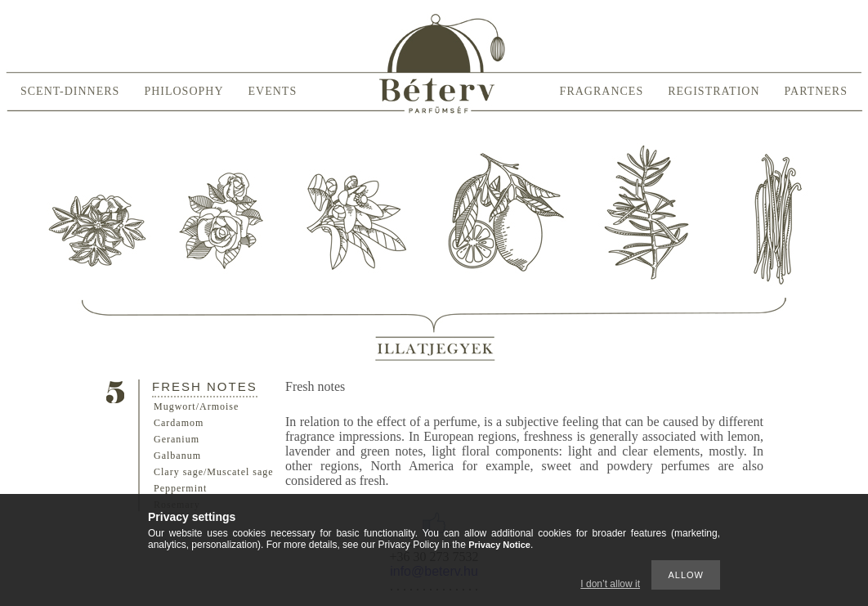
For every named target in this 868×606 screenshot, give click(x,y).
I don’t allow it (610, 584)
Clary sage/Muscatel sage (214, 472)
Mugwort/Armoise (196, 406)
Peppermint (180, 488)
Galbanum (177, 456)
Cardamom (179, 423)
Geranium (177, 439)
